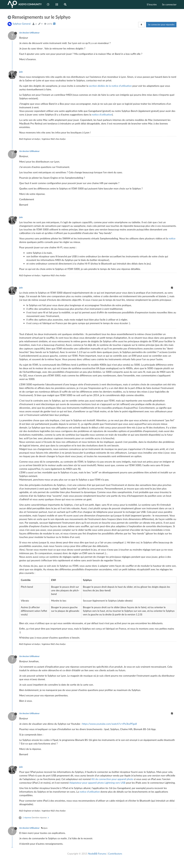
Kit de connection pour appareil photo (112, 779)
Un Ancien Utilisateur (29, 33)
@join (44, 828)
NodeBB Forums (97, 854)
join (21, 72)
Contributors (115, 854)
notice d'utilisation (102, 114)
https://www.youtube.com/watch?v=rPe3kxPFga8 (109, 724)
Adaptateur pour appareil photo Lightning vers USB (97, 783)
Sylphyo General (22, 24)
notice (172, 238)
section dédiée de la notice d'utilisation (110, 86)
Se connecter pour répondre (161, 25)
